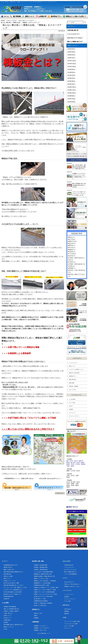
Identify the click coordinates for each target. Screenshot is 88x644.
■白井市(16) (72, 256)
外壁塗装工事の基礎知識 (10, 607)
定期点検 (6, 622)
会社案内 (71, 409)
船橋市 (83, 463)
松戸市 (71, 461)
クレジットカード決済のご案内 (72, 621)
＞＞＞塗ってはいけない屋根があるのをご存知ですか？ (28, 429)
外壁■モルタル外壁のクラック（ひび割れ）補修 (46, 587)
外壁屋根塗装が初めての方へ (11, 565)
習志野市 (83, 464)
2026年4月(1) (71, 49)
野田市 (68, 463)
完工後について (8, 618)
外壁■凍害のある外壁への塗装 (42, 585)
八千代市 (78, 464)
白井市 (78, 463)
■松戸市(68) (72, 239)
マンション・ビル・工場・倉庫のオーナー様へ (15, 587)
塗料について (72, 366)
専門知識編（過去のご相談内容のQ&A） (14, 625)
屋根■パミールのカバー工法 (41, 579)
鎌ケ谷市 (73, 463)
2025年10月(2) (72, 67)
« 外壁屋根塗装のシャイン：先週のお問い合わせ (19, 478)
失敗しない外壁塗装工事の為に (11, 609)
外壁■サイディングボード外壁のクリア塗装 (45, 590)
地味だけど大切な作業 (74, 373)
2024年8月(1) (71, 96)
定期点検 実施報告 (74, 386)
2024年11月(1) (72, 90)
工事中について (8, 616)
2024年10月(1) (72, 93)
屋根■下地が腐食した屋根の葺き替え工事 (44, 576)
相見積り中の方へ (8, 567)
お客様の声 (6, 599)
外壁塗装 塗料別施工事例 (41, 570)
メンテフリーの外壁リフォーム (76, 369)
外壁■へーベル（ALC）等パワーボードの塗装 (45, 594)
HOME (3, 20)
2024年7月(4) (71, 99)
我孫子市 (81, 461)
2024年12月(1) (72, 87)
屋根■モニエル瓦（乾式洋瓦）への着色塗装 (45, 581)
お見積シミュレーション (10, 581)
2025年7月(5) (71, 75)
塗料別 (36, 616)
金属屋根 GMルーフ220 (40, 630)
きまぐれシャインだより (26, 20)
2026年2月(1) (71, 55)
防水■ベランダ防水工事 (40, 605)
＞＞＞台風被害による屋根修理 (16, 353)
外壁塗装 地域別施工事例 (41, 567)
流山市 (76, 461)
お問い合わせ (68, 609)
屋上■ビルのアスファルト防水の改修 (43, 596)
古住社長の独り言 (73, 30)
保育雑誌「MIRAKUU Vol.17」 (72, 586)
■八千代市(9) (72, 254)
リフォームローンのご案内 (71, 624)
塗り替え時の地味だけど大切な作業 (13, 592)
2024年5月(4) (71, 102)
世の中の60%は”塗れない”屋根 (11, 583)
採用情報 (67, 611)
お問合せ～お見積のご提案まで (11, 611)
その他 (5, 629)
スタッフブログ (12, 20)
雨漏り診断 (72, 383)
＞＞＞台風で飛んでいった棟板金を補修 (20, 347)
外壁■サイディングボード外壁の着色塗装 (44, 592)
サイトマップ (72, 413)
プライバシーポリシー (74, 416)
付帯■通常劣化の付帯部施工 (41, 601)
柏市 (68, 461)
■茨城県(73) (72, 268)
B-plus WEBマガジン (69, 582)
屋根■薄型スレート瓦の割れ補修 (42, 583)
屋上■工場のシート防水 (40, 599)
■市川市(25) (72, 248)
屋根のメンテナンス (9, 627)
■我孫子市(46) (72, 241)
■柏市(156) (71, 237)
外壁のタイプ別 (38, 613)
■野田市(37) (72, 245)
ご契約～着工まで (8, 613)
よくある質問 (72, 399)
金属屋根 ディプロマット (41, 626)
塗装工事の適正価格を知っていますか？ (14, 585)
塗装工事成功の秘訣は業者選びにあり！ (14, 572)
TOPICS (71, 406)
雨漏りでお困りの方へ (9, 570)
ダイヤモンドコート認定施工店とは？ (13, 590)
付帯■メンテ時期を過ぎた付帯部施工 (43, 603)
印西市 (68, 464)
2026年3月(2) (71, 52)
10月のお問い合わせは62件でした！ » (50, 478)
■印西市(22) (72, 252)
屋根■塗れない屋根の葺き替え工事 (43, 574)
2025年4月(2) (71, 81)
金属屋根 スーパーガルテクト (42, 628)
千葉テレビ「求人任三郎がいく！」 (73, 584)
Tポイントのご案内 (69, 626)
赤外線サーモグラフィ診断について (13, 594)
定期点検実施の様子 (9, 596)
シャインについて (73, 363)
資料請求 (67, 614)
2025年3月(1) (71, 84)
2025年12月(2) (72, 61)
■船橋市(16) (72, 250)
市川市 (73, 464)
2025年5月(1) (71, 78)
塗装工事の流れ (73, 380)
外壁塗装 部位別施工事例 (41, 565)
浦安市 (73, 466)
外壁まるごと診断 (8, 576)
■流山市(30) (72, 243)
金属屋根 (36, 618)
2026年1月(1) (71, 58)
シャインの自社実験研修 (70, 574)
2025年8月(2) (71, 72)
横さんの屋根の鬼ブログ (75, 42)
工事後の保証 (7, 620)
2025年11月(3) (72, 64)
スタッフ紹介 (72, 403)
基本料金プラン (73, 376)
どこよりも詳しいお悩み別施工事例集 (43, 572)
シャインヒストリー (74, 34)
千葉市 (68, 466)
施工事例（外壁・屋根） (38, 561)
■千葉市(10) (72, 262)
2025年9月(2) (71, 69)
